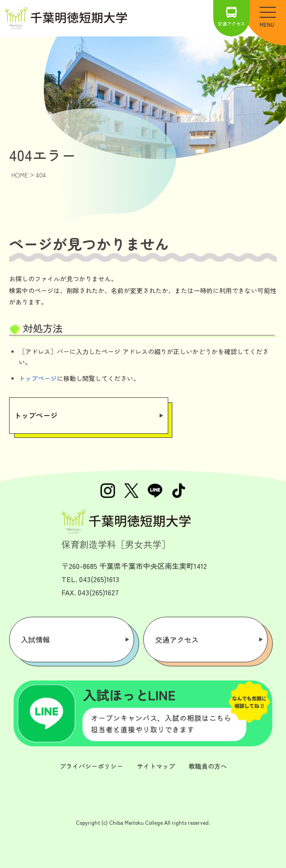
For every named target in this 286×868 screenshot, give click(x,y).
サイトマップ (156, 766)
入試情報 (35, 640)
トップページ (38, 378)
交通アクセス (231, 17)
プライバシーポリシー (91, 766)
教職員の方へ (208, 766)
